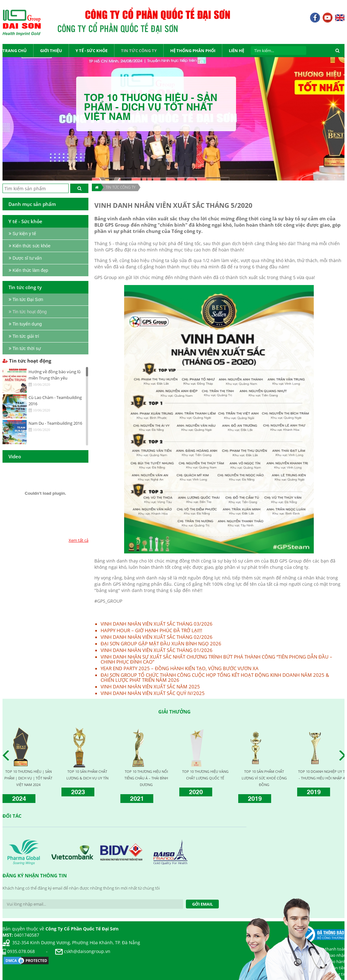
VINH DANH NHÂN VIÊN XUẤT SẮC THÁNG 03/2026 (157, 624)
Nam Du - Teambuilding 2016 (55, 423)
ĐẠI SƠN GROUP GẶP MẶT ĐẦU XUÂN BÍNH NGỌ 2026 (161, 643)
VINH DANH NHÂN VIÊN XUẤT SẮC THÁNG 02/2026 (157, 637)
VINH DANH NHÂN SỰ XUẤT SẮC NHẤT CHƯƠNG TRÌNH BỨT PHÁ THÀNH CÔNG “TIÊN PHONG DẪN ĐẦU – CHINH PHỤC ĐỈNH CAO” (216, 659)
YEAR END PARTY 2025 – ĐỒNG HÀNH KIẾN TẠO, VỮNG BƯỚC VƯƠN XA (180, 668)
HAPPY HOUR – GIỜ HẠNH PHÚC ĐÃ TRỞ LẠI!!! (151, 630)
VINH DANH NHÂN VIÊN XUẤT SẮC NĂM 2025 (150, 687)
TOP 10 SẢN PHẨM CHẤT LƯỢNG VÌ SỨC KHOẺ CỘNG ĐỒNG (264, 778)
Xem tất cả (79, 540)
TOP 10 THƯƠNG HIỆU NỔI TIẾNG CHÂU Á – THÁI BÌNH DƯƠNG (146, 778)
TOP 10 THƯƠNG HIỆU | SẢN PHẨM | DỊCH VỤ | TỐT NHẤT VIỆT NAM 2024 (28, 778)
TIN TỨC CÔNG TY (121, 187)
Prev (8, 756)
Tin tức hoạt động (27, 361)
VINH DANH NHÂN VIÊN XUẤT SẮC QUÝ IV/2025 (153, 693)
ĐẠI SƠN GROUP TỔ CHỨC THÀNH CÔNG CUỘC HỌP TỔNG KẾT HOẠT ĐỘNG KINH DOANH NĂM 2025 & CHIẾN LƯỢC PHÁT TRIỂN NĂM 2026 (215, 677)
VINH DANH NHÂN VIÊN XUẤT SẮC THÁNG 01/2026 (157, 650)
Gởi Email (202, 904)
